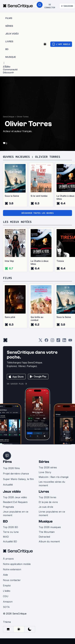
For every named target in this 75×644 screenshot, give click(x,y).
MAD (6, 537)
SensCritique (9, 117)
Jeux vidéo (12, 492)
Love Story (45, 472)
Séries (44, 462)
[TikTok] (58, 341)
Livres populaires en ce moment (52, 513)
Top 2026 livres (47, 497)
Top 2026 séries (48, 467)
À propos (8, 559)
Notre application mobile (17, 564)
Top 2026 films (11, 468)
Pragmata (8, 507)
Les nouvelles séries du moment (52, 484)
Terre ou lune (11, 532)
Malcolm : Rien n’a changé (54, 477)
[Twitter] (40, 341)
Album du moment (49, 541)
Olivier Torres (23, 117)
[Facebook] (46, 341)
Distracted (44, 537)
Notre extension (12, 569)
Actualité (8, 485)
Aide (5, 575)
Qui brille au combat (37, 319)
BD (5, 521)
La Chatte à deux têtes (40, 262)
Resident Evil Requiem (15, 502)
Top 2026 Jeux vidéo (15, 497)
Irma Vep (9, 261)
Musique (46, 521)
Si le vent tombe (39, 196)
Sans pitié (10, 317)
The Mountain (47, 532)
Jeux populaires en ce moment (16, 513)
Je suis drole (46, 507)
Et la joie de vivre (48, 502)
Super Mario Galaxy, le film (18, 479)
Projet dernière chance (16, 474)
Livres (44, 492)
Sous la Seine (12, 196)
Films (7, 462)
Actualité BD (10, 541)
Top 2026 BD (10, 527)
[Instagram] (52, 341)
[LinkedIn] (64, 341)
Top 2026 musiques (50, 527)
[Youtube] (70, 341)
